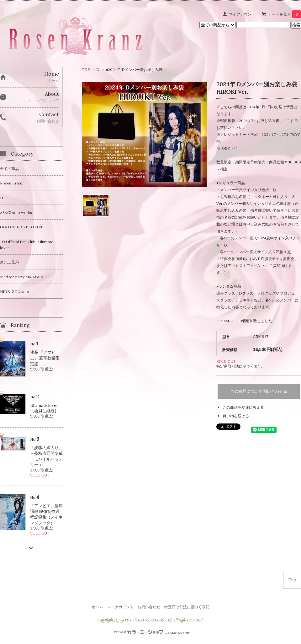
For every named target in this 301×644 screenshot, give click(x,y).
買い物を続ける (236, 416)
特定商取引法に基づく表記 (239, 366)
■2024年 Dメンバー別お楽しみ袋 (134, 69)
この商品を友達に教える (243, 407)
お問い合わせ (149, 607)
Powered (152, 632)
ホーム (98, 607)
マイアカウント (242, 14)
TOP (86, 69)
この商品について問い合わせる (259, 391)
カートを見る (285, 14)
